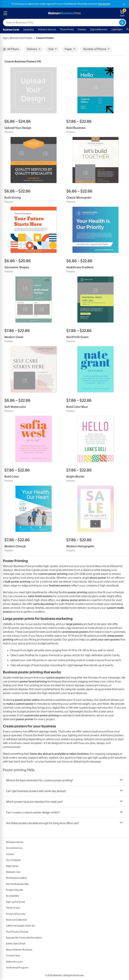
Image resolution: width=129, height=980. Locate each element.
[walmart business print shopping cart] (123, 13)
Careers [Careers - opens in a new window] (10, 854)
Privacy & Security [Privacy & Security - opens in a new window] (16, 914)
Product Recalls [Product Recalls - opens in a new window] (14, 890)
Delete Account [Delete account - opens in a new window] (14, 962)
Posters (82, 29)
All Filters (11, 49)
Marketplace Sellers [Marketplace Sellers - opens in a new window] (16, 878)
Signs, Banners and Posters (18, 38)
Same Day (29, 30)
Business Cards (11, 30)
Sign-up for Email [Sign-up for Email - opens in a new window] (15, 902)
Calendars (117, 29)
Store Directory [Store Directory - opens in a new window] (14, 848)
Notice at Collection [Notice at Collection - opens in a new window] (16, 920)
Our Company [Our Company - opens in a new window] (13, 860)
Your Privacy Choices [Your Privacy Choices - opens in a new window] (17, 932)
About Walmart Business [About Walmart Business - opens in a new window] (19, 950)
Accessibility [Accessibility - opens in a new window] (13, 896)
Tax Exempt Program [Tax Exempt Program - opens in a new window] (17, 968)
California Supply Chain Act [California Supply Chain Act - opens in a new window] (21, 926)
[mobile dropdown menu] (5, 13)
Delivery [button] (34, 49)
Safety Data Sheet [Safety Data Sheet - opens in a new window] (16, 944)
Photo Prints (67, 29)
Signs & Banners (99, 29)
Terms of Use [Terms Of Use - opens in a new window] (13, 908)
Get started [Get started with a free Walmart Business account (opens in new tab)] (104, 4)
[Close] (124, 4)
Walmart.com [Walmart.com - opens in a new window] (13, 872)
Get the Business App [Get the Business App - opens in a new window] (17, 884)
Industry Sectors (47, 29)
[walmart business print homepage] (64, 13)
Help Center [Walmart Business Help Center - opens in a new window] (12, 866)
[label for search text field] (61, 23)
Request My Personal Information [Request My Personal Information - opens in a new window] (24, 938)
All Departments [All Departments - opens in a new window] (15, 842)
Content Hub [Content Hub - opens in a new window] (13, 956)
